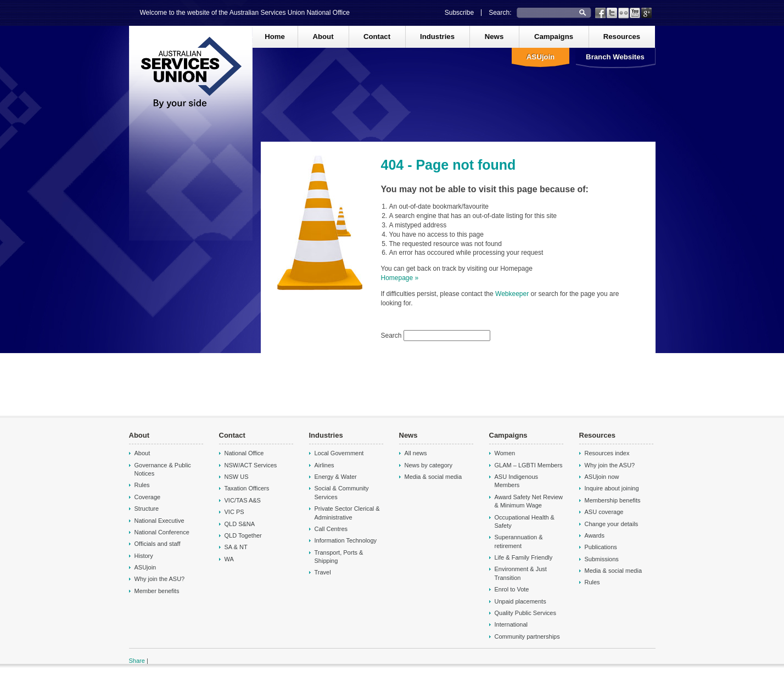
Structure (147, 509)
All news (416, 453)
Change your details (612, 524)
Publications (601, 547)
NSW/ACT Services (251, 465)
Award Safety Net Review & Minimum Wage (529, 501)
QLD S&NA (240, 524)
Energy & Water (336, 477)
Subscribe (459, 13)
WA (229, 559)
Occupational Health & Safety (525, 521)
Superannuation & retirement (519, 541)
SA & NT (236, 547)
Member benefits (157, 591)
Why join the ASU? (160, 579)
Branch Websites (615, 57)
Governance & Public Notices (163, 469)
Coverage (148, 497)
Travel (323, 572)
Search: (500, 13)
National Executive (159, 521)
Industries (437, 37)
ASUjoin (541, 57)
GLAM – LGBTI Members (529, 465)
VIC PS (234, 512)
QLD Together (243, 535)
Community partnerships (527, 636)
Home (275, 37)
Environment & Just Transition (521, 573)
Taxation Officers (247, 488)
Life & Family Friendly (524, 557)
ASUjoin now (602, 477)
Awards (595, 535)
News (494, 37)
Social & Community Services (342, 492)
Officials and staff (158, 544)
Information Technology (346, 540)
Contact (377, 37)
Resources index (607, 453)
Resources (622, 37)
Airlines (324, 465)
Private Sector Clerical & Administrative (347, 513)
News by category (429, 465)
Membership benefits (613, 500)
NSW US (237, 477)
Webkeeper (513, 294)
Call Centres (331, 529)
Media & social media (433, 477)
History (144, 556)
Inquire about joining (612, 488)
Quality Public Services (526, 613)
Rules (142, 485)
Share (137, 661)
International (511, 624)
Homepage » (400, 278)
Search (392, 336)
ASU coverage (604, 512)
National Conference (162, 532)
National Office (244, 453)
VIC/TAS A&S (243, 500)
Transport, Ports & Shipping (339, 557)
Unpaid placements (520, 601)
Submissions (602, 559)
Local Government (339, 453)
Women (505, 453)
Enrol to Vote (512, 589)
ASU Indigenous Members (517, 481)
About (323, 37)
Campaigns (554, 37)
